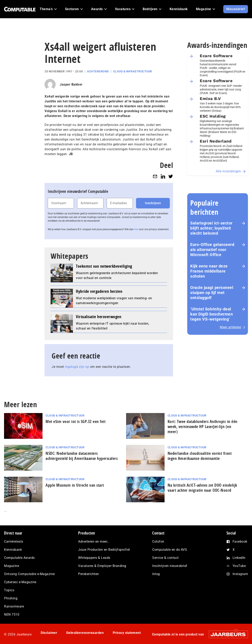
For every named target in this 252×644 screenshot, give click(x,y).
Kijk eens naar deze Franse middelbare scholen (209, 271)
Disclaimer (49, 633)
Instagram (240, 574)
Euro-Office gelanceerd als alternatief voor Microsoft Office (212, 250)
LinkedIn (239, 558)
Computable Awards (19, 558)
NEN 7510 (12, 614)
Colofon (158, 541)
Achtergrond (98, 71)
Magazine (12, 566)
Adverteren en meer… (94, 541)
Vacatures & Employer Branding (102, 566)
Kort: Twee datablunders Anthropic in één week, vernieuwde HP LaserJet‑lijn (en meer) (203, 427)
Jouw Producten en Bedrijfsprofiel (104, 550)
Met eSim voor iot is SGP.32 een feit (75, 421)
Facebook (240, 541)
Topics (9, 590)
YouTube (239, 566)
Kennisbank (13, 550)
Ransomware (14, 606)
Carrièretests (14, 541)
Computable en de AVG (170, 550)
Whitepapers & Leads (94, 558)
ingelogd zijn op (77, 367)
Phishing (11, 598)
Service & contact (165, 558)
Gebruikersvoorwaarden (85, 633)
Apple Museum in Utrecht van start (75, 485)
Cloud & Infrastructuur (133, 71)
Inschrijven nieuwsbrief (170, 566)
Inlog (156, 574)
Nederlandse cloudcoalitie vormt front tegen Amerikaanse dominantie (200, 456)
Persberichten (89, 574)
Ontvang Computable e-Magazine (29, 574)
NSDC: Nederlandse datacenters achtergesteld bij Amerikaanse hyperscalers (82, 456)
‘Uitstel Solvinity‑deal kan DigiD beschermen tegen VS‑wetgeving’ (212, 314)
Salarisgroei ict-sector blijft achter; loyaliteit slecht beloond (211, 228)
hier (136, 229)
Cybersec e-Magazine (20, 582)
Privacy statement (127, 633)
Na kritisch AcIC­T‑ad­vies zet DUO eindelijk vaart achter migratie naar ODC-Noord (202, 488)
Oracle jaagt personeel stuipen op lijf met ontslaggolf (212, 293)
